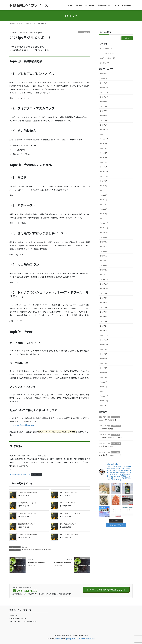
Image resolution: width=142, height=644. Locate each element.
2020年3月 (104, 377)
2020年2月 (104, 382)
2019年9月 (104, 405)
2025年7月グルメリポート (69, 534)
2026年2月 (104, 78)
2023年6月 (104, 195)
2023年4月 (104, 204)
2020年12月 (104, 335)
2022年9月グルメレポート (27, 503)
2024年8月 (104, 144)
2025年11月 (104, 92)
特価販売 (49, 550)
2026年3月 (104, 74)
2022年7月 (104, 246)
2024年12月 (104, 130)
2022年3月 (104, 265)
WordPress (58, 639)
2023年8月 (104, 186)
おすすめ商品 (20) (106, 49)
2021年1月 (104, 331)
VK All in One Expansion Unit (86, 639)
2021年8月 (104, 298)
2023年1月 (104, 218)
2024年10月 (104, 139)
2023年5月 (104, 200)
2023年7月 (104, 190)
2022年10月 (104, 233)
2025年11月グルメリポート (28, 492)
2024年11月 (104, 134)
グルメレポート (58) (107, 53)
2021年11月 (104, 284)
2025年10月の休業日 (36, 563)
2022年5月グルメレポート (69, 503)
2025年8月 (104, 106)
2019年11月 (104, 396)
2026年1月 (104, 83)
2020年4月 (104, 373)
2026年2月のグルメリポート (70, 513)
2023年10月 (104, 176)
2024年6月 (104, 148)
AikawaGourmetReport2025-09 (20, 475)
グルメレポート (84, 32)
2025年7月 (104, 111)
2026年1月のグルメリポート (28, 524)
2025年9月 (104, 102)
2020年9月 (104, 349)
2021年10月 (104, 289)
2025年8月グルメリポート (69, 492)
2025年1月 (104, 125)
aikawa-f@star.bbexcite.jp (24, 425)
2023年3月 (104, 209)
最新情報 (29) (105, 63)
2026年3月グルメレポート (27, 513)
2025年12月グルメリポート (70, 524)
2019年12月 (104, 391)
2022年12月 (104, 223)
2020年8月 (104, 354)
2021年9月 (104, 293)
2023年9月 (104, 181)
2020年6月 (104, 363)
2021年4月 (104, 317)
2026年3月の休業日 (107, 446)
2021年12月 (104, 279)
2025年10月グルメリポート (28, 534)
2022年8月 (104, 242)
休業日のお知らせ (116, 426)
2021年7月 (104, 303)
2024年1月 (104, 167)
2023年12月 (104, 172)
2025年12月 (104, 88)
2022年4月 (104, 260)
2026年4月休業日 (106, 429)
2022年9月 (104, 237)
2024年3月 (104, 158)
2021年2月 (104, 326)
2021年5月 (104, 312)
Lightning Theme (70, 639)
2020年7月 (104, 359)
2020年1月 (104, 387)
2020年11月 (104, 340)
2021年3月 (104, 321)
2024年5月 (104, 153)
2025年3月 (104, 120)
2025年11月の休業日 (62, 563)
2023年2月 (104, 214)
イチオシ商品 (28, 550)
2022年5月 (104, 256)
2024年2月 (104, 162)
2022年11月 (104, 228)
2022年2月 (104, 270)
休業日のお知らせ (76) (108, 58)
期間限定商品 (39, 550)
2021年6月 (104, 307)
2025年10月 (104, 97)
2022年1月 (104, 274)
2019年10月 (104, 401)
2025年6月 (104, 116)
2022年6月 (104, 251)
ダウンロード (37, 475)
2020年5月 (104, 368)
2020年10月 (104, 345)
